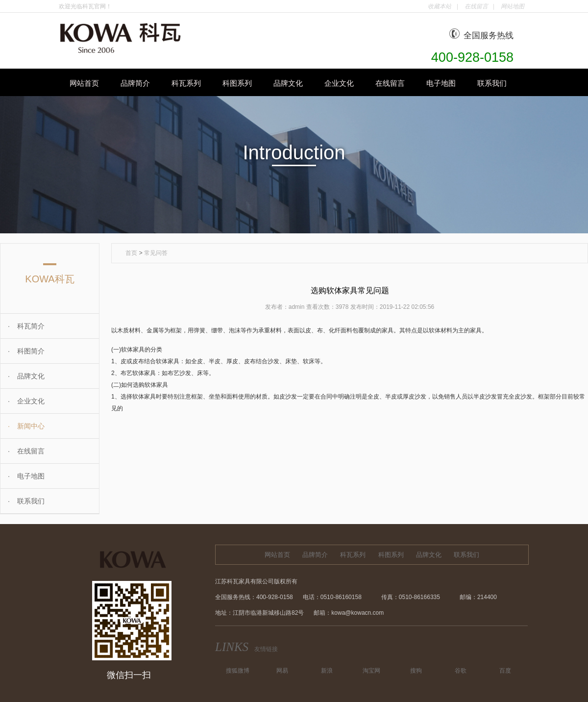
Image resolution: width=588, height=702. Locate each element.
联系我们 (492, 83)
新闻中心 (23, 426)
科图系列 (237, 83)
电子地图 (441, 83)
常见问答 (156, 253)
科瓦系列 (186, 83)
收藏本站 (440, 6)
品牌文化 (288, 83)
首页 (131, 253)
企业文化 (339, 83)
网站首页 (84, 83)
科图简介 (23, 351)
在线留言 (476, 6)
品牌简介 (135, 83)
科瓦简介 (23, 326)
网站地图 (513, 6)
